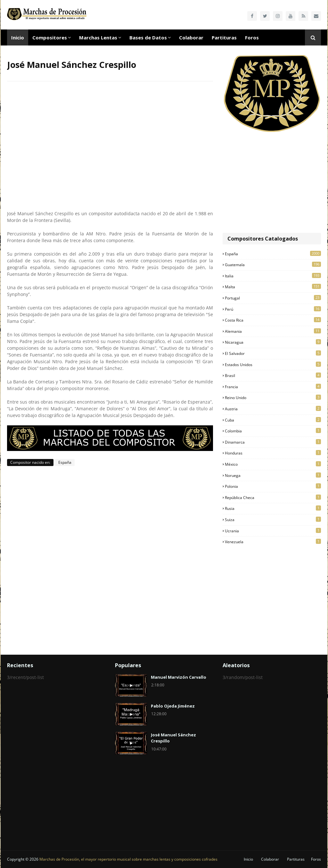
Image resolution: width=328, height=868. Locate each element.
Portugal (273, 298)
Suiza (273, 520)
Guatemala (273, 265)
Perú (273, 309)
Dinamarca (273, 442)
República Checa (273, 497)
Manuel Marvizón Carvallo (179, 677)
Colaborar (270, 859)
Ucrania (273, 531)
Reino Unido (273, 397)
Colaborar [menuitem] (191, 37)
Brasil (273, 375)
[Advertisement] (272, 183)
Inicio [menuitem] (18, 37)
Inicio (248, 859)
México (273, 464)
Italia (273, 276)
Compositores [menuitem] (50, 37)
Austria (273, 409)
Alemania (273, 331)
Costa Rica (273, 320)
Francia (273, 387)
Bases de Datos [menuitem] (148, 37)
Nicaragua (273, 342)
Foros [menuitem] (252, 37)
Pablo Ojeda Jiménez (173, 706)
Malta (273, 287)
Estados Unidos (273, 364)
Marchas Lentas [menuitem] (98, 37)
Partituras (296, 859)
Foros (316, 859)
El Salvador (273, 353)
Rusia (273, 508)
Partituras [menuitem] (224, 37)
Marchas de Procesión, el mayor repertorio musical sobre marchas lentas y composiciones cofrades (128, 859)
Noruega (273, 475)
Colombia (273, 431)
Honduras (273, 453)
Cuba (273, 420)
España (65, 462)
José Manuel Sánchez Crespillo (173, 738)
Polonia (273, 486)
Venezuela (273, 542)
